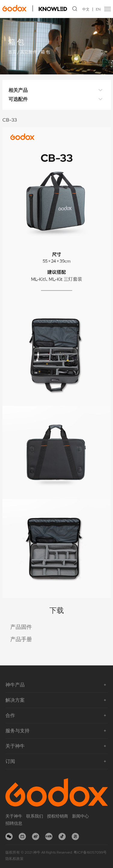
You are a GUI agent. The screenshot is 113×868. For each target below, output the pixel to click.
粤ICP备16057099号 (90, 852)
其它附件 (29, 52)
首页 (12, 52)
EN (98, 9)
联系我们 (35, 816)
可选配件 (57, 99)
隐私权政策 (14, 859)
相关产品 (57, 90)
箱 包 (45, 52)
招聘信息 (14, 823)
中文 (86, 9)
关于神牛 (14, 816)
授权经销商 (58, 816)
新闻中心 (80, 816)
